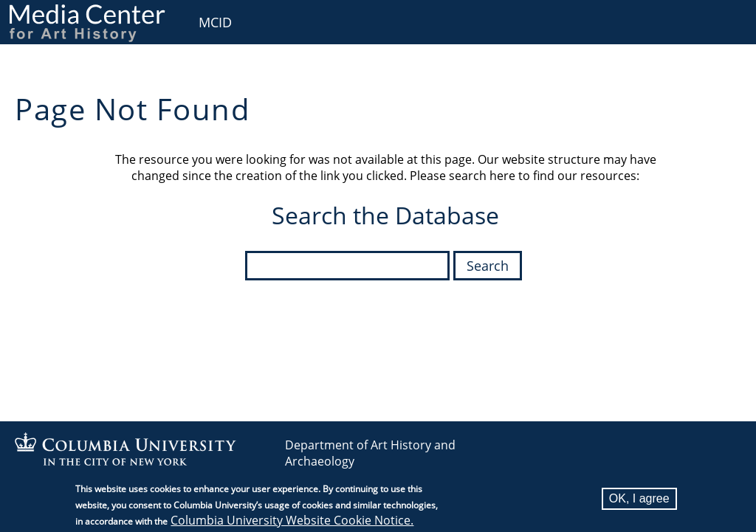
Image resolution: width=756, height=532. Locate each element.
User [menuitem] (728, 20)
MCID (215, 22)
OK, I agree (639, 501)
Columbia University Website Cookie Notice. (292, 522)
